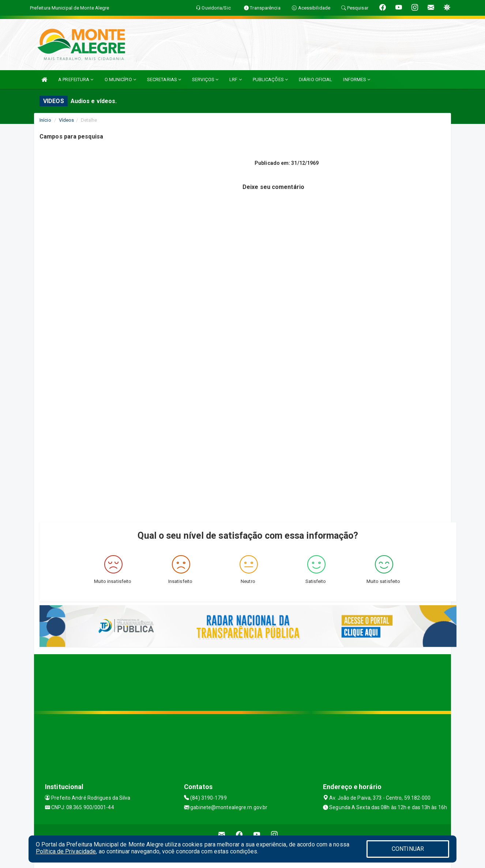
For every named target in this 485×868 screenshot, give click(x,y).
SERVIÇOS (205, 79)
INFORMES (357, 79)
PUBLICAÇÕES (270, 79)
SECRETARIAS (164, 79)
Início (45, 120)
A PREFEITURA (76, 79)
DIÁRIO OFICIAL (315, 79)
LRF (236, 79)
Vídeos (67, 120)
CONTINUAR (408, 849)
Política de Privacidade (66, 851)
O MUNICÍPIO (120, 79)
